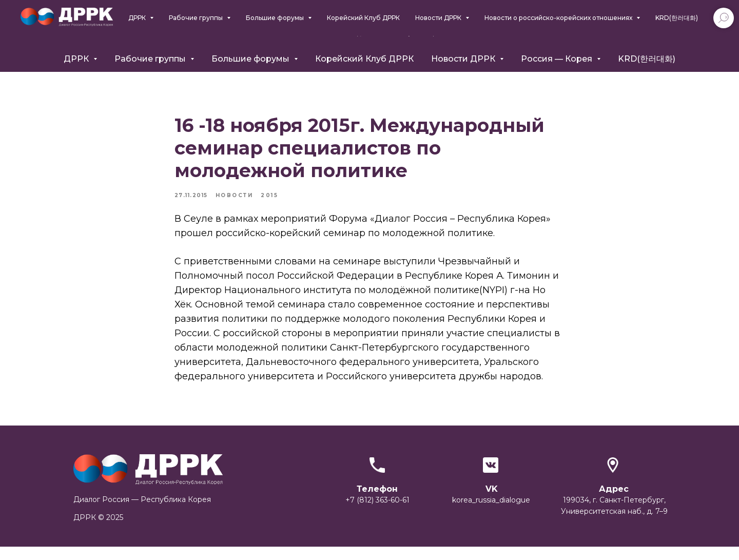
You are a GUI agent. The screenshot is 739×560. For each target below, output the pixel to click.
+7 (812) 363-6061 (593, 28)
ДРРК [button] (77, 59)
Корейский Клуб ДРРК (364, 59)
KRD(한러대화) (647, 59)
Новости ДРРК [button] (464, 59)
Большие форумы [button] (251, 59)
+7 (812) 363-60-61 (377, 513)
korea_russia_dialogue (491, 513)
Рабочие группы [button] (151, 59)
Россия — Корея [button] (558, 59)
